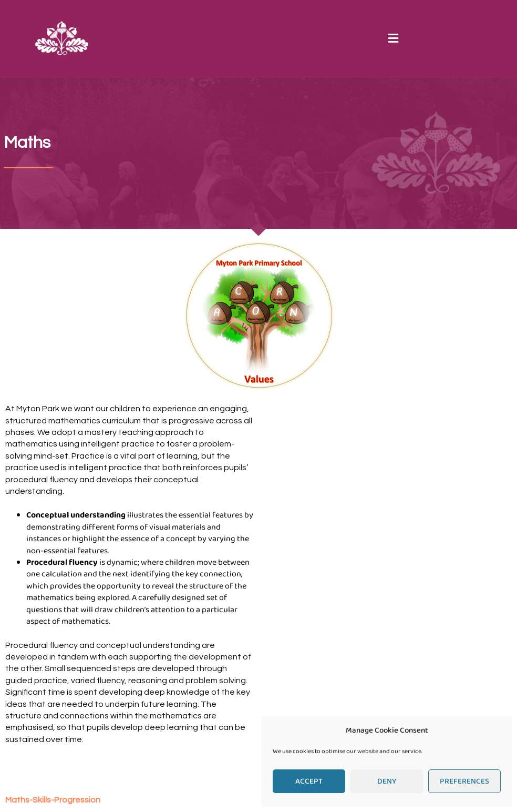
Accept (309, 781)
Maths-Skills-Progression (53, 800)
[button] (393, 39)
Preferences (464, 781)
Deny (387, 781)
